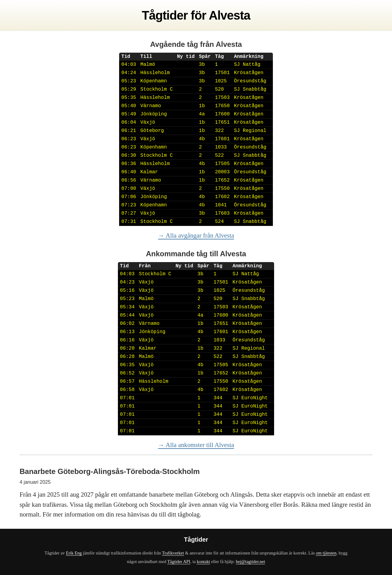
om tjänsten (326, 553)
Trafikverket (173, 553)
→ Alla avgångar (196, 235)
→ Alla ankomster (196, 445)
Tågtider (165, 15)
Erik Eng (74, 553)
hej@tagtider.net (250, 562)
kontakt (203, 562)
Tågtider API (179, 562)
